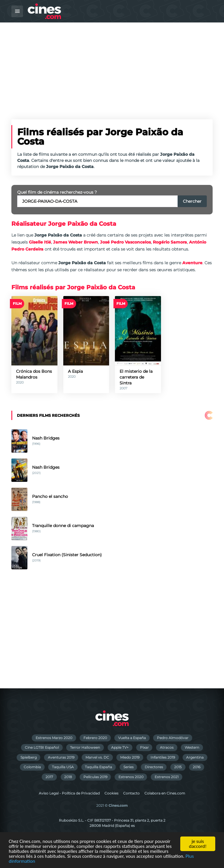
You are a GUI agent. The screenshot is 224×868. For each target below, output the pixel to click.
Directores (154, 767)
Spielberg (29, 757)
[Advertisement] (112, 66)
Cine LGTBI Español (42, 747)
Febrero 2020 (95, 738)
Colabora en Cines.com (165, 793)
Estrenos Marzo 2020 (54, 738)
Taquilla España (98, 767)
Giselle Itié (40, 242)
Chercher (192, 201)
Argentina (195, 757)
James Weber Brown (76, 242)
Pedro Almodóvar (173, 738)
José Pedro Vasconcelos (125, 242)
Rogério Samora (170, 242)
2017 (49, 777)
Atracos (167, 747)
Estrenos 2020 (131, 777)
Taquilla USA (63, 767)
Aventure (192, 263)
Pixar (144, 747)
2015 (178, 767)
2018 (68, 777)
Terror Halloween (85, 747)
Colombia (32, 767)
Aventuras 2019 (61, 757)
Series (128, 767)
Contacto (131, 793)
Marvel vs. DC (97, 757)
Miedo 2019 (130, 757)
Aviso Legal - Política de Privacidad (69, 793)
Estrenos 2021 (167, 777)
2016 (197, 767)
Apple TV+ (120, 747)
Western (192, 747)
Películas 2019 (95, 777)
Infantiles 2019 (163, 757)
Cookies (111, 793)
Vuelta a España (132, 738)
